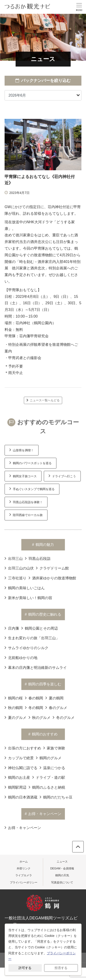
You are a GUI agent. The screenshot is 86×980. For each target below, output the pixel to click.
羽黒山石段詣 (38, 558)
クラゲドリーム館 (52, 568)
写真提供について (62, 882)
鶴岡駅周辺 (15, 787)
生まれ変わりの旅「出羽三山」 (32, 638)
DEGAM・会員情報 (62, 868)
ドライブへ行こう (62, 476)
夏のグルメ (15, 717)
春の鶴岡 (34, 698)
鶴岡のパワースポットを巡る (31, 463)
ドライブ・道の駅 (49, 777)
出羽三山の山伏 (19, 568)
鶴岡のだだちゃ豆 (56, 797)
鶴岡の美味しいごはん (25, 588)
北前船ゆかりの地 (21, 657)
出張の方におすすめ (23, 748)
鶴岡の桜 (14, 698)
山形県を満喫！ (22, 450)
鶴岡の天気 (62, 875)
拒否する (61, 968)
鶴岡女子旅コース (23, 476)
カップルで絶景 (19, 758)
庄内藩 (12, 628)
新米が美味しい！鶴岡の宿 (28, 597)
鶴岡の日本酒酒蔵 (21, 797)
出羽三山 (14, 558)
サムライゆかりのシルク (26, 648)
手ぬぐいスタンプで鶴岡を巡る (32, 489)
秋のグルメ (40, 717)
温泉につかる (52, 768)
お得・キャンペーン (23, 827)
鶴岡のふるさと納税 (47, 787)
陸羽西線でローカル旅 (26, 514)
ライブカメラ (24, 875)
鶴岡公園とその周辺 (40, 628)
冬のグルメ (64, 717)
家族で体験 (54, 748)
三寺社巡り (15, 578)
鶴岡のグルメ (49, 758)
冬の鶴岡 (34, 707)
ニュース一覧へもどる (43, 400)
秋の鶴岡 (14, 707)
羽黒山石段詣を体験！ (26, 502)
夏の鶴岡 (54, 698)
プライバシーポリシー (24, 882)
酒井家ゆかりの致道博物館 (52, 578)
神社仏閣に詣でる (21, 768)
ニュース (62, 862)
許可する (25, 968)
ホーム (24, 862)
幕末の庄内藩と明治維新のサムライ (36, 667)
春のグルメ (56, 707)
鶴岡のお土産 (17, 777)
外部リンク (24, 868)
